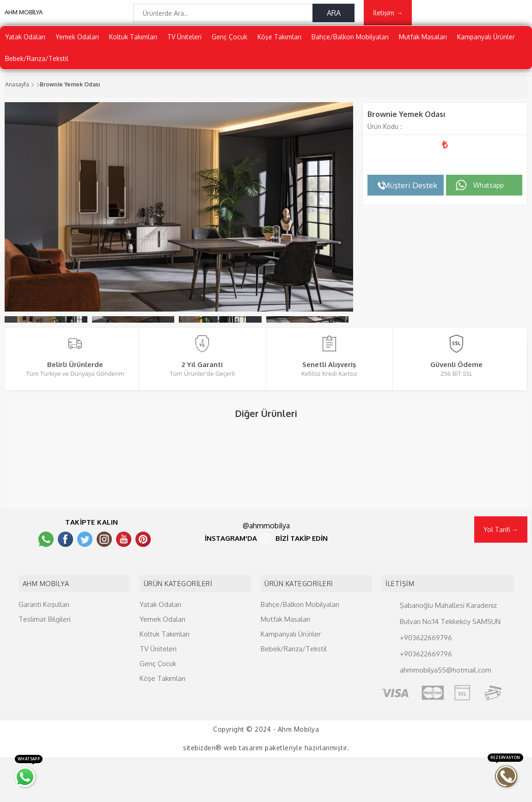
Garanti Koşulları (44, 649)
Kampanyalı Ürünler (486, 44)
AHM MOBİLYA (24, 18)
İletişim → (388, 17)
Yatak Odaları (25, 44)
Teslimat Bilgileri (45, 664)
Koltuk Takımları (133, 44)
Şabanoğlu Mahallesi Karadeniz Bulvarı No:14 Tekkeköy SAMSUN (450, 658)
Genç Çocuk (229, 44)
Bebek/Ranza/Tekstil (37, 65)
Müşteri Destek (410, 192)
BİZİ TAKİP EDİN (302, 589)
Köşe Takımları (279, 44)
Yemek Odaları (77, 44)
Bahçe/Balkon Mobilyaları (350, 44)
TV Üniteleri (184, 44)
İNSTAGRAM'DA (231, 589)
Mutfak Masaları (423, 44)
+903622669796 (426, 682)
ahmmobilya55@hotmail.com (446, 714)
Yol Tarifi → (501, 579)
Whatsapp (489, 192)
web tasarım (243, 793)
